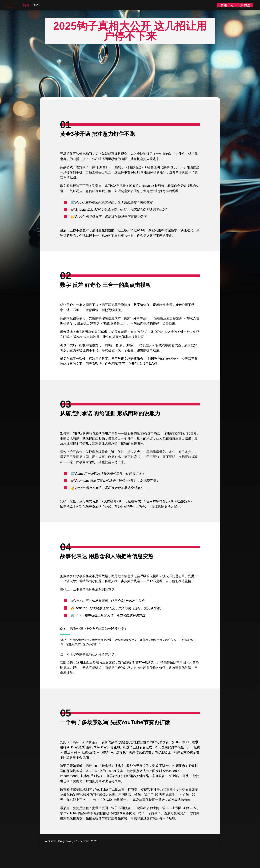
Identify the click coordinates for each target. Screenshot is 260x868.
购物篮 (245, 5)
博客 (26, 5)
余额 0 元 (227, 5)
